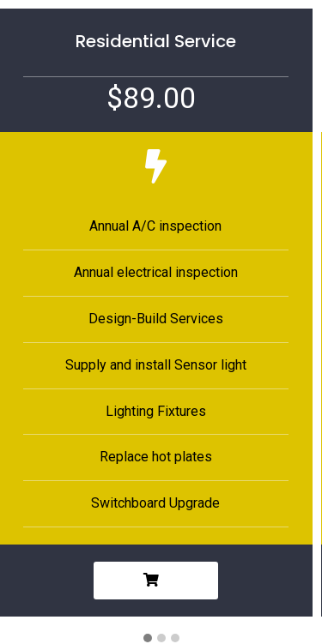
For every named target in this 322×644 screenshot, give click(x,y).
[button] (148, 639)
